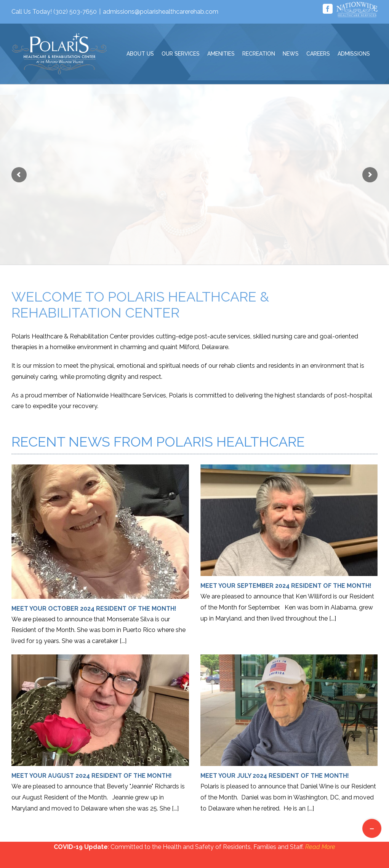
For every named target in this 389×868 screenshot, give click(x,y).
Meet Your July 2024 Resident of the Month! (275, 776)
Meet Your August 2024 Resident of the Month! (92, 776)
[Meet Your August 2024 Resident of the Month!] (100, 710)
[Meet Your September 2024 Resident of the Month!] (289, 520)
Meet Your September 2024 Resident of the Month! (286, 586)
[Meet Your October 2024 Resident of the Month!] (100, 532)
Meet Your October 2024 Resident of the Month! (94, 609)
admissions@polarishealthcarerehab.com (161, 12)
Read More (320, 847)
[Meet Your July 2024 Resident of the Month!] (289, 710)
